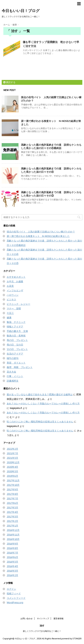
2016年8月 (12, 548)
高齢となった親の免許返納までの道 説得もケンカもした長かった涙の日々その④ (51, 170)
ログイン (11, 589)
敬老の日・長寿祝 (16, 336)
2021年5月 (12, 458)
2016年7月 (12, 553)
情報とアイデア (15, 327)
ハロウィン (13, 295)
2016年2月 (12, 575)
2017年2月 (12, 521)
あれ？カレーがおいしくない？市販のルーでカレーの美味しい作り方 (43, 404)
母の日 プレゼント (17, 340)
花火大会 (11, 372)
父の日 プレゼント (17, 349)
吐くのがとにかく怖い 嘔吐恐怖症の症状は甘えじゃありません (40, 422)
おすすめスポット (16, 277)
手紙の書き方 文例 (17, 331)
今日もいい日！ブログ (21, 11)
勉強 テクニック (16, 322)
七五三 (10, 313)
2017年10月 (13, 485)
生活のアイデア (15, 354)
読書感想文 (13, 381)
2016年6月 (12, 557)
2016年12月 (13, 530)
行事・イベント (15, 376)
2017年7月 (12, 499)
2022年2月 (12, 449)
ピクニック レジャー (18, 304)
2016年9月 (12, 544)
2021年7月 (12, 453)
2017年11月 (13, 480)
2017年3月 (12, 517)
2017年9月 (12, 489)
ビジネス (11, 300)
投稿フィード (14, 593)
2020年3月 (12, 471)
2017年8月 (12, 494)
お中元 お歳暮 (15, 281)
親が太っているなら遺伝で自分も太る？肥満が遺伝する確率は (40, 394)
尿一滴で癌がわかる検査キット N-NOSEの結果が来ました (38, 236)
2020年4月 (12, 467)
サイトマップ (43, 618)
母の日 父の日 (15, 345)
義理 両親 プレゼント (20, 367)
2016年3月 (12, 571)
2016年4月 (12, 566)
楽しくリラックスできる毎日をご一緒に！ (42, 631)
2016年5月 (12, 562)
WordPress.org (15, 603)
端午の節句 (13, 358)
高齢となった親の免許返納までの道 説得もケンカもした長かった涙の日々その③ (51, 194)
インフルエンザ (15, 290)
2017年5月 (12, 508)
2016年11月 (13, 535)
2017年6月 (12, 503)
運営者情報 (58, 618)
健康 (9, 318)
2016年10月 (13, 539)
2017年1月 (12, 526)
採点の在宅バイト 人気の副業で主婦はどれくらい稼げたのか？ (41, 232)
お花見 (10, 286)
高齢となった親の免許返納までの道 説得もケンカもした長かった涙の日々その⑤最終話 (51, 146)
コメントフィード (16, 598)
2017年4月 (12, 512)
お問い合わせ (27, 618)
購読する (9, 82)
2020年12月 (13, 462)
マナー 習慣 (14, 309)
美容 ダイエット (16, 363)
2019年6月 (12, 476)
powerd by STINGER (71, 639)
